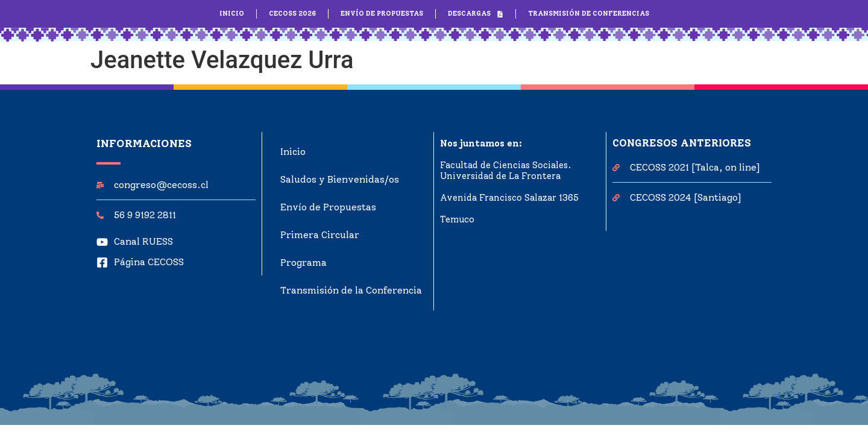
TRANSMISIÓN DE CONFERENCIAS (589, 14)
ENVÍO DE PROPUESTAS (382, 14)
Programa (303, 263)
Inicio (293, 152)
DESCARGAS (476, 14)
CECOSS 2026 (292, 14)
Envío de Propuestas (328, 207)
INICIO (232, 14)
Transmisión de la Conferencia (351, 290)
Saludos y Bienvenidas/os (340, 179)
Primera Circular (320, 235)
